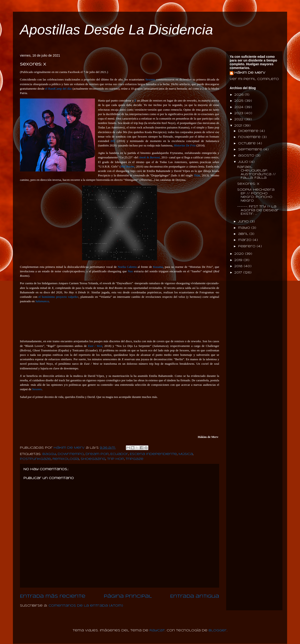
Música (186, 454)
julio (244, 162)
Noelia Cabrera (127, 267)
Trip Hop (116, 459)
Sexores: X (248, 184)
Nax (130, 271)
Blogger (218, 631)
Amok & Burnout (149, 157)
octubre (247, 144)
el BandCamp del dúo (58, 89)
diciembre (249, 131)
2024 (240, 107)
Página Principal (128, 597)
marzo (245, 240)
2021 (239, 126)
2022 (239, 119)
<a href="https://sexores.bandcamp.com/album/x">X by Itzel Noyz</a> (120, 416)
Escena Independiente (153, 454)
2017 (239, 273)
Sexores (150, 79)
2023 (239, 113)
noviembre (250, 137)
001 (113, 141)
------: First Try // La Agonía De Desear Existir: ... (258, 210)
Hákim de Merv (250, 73)
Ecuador (119, 454)
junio (244, 222)
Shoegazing (93, 459)
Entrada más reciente (53, 597)
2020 (240, 254)
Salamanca (42, 301)
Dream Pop (97, 454)
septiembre (251, 150)
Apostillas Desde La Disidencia (116, 30)
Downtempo (71, 454)
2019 (239, 260)
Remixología (66, 459)
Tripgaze (135, 459)
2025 (240, 101)
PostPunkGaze (35, 459)
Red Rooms (127, 166)
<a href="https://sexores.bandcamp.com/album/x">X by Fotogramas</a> (120, 321)
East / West (95, 346)
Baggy (49, 454)
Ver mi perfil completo (254, 79)
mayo (245, 228)
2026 (240, 95)
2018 (239, 266)
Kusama (158, 267)
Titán (197, 175)
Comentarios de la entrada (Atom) (86, 606)
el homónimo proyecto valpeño (58, 297)
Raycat (157, 631)
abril (244, 234)
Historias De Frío (185, 145)
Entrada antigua (195, 597)
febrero (247, 246)
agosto (247, 156)
